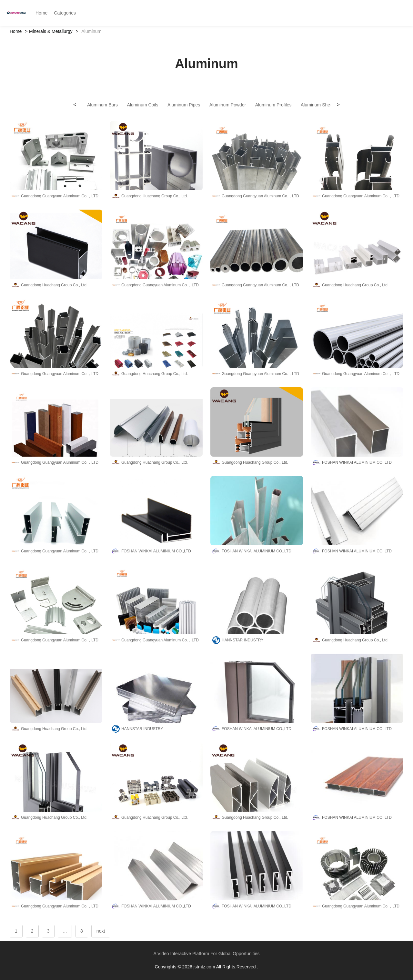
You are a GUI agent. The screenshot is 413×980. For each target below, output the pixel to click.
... (65, 931)
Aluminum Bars (102, 105)
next (101, 931)
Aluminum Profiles (273, 105)
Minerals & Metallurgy (51, 31)
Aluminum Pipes (184, 105)
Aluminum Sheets (318, 105)
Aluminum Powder (228, 105)
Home (16, 31)
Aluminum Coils (142, 105)
